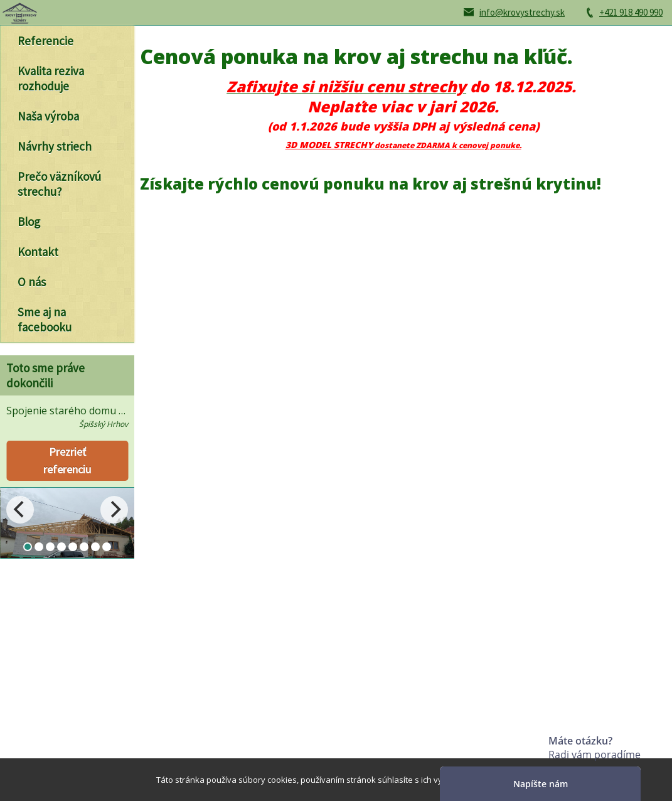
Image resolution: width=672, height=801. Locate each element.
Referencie (45, 41)
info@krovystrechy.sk (522, 12)
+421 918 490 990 (631, 12)
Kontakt (38, 252)
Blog (29, 222)
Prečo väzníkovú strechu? (59, 184)
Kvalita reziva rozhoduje (51, 78)
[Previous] (20, 510)
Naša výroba (48, 116)
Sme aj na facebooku (45, 320)
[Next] (114, 510)
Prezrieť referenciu (67, 460)
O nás (32, 282)
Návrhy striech (55, 146)
